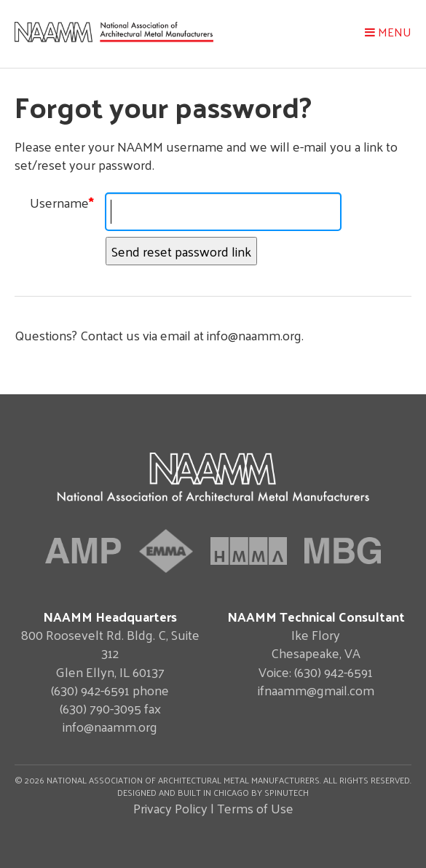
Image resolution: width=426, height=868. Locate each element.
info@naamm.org (110, 726)
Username (62, 202)
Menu (388, 32)
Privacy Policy (170, 808)
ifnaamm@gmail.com (316, 690)
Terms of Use (255, 808)
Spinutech (287, 792)
